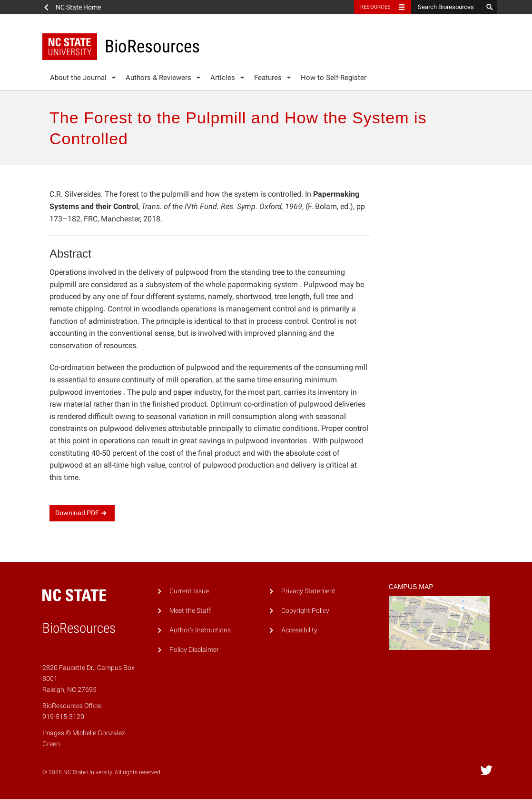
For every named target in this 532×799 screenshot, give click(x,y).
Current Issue (189, 591)
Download (82, 513)
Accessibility (299, 630)
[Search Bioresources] (447, 7)
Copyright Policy (305, 611)
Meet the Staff (190, 611)
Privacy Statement (308, 591)
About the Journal (78, 78)
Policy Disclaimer (194, 650)
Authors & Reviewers (158, 78)
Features (268, 78)
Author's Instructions (200, 630)
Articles (223, 78)
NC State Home (78, 7)
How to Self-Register (334, 78)
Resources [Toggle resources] (375, 7)
